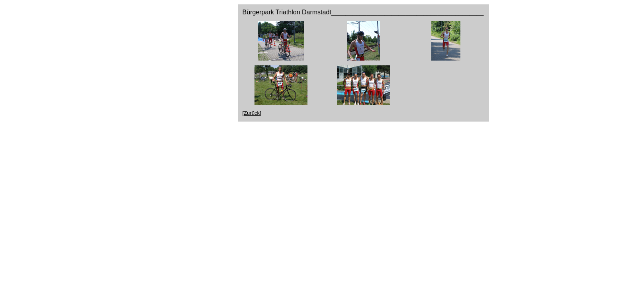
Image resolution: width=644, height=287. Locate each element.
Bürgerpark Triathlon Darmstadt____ (294, 12)
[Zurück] (252, 113)
